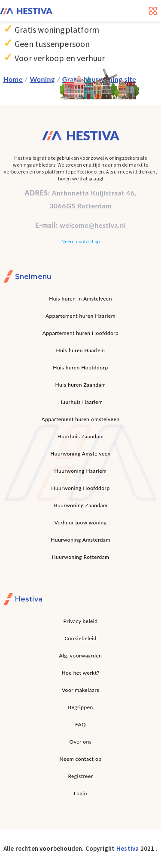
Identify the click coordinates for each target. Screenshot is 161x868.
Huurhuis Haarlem (81, 402)
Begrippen (80, 707)
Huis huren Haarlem (81, 350)
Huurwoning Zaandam (81, 505)
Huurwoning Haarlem (81, 471)
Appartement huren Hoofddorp (81, 333)
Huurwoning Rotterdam (81, 557)
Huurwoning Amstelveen (80, 454)
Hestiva (128, 848)
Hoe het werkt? (80, 673)
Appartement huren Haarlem (80, 316)
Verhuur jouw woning (81, 522)
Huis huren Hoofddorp (80, 367)
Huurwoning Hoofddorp (80, 488)
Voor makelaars (80, 690)
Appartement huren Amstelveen (81, 419)
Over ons (81, 742)
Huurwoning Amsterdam (80, 540)
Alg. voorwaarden (81, 656)
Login (80, 793)
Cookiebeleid (80, 638)
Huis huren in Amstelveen (80, 299)
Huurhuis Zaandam (81, 436)
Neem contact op (81, 241)
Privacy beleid (81, 621)
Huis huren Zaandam (81, 385)
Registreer (80, 776)
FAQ (80, 724)
